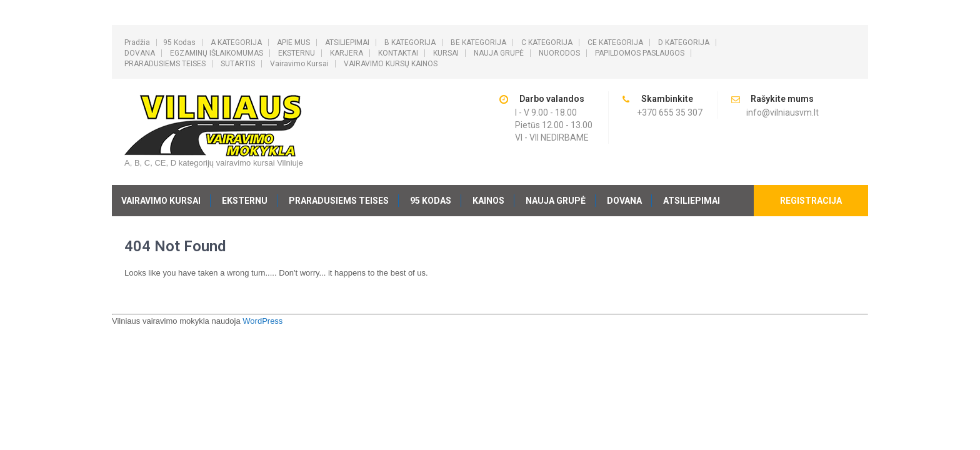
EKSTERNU (297, 53)
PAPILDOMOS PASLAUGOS (640, 53)
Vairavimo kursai (299, 64)
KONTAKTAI (398, 53)
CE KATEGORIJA (615, 42)
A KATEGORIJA (236, 42)
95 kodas (179, 42)
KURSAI (446, 53)
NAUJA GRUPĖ (499, 53)
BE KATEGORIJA (478, 42)
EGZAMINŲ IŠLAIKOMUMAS (217, 53)
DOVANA (140, 53)
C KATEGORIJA (547, 42)
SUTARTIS (238, 64)
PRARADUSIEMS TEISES (165, 64)
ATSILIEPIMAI (347, 42)
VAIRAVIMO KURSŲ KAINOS (391, 64)
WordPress (262, 321)
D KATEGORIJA (684, 42)
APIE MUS (293, 42)
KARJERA (347, 53)
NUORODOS (559, 53)
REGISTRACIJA (811, 201)
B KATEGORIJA (410, 42)
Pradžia (137, 42)
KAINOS (488, 201)
